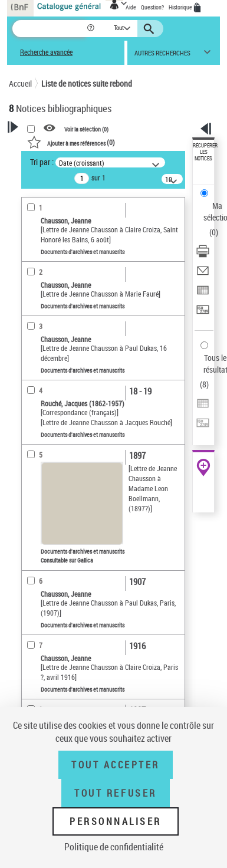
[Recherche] (49, 29)
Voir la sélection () (86, 129)
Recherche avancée (46, 52)
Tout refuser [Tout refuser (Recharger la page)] (115, 793)
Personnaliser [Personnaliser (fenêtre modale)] (116, 821)
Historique (181, 7)
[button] (92, 29)
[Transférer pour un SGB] (203, 313)
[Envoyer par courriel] (203, 274)
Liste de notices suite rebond (87, 83)
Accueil (20, 83)
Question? (152, 7)
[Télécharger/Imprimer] (203, 255)
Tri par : (42, 162)
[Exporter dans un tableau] (203, 294)
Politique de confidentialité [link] (114, 847)
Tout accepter (116, 765)
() (71, 142)
